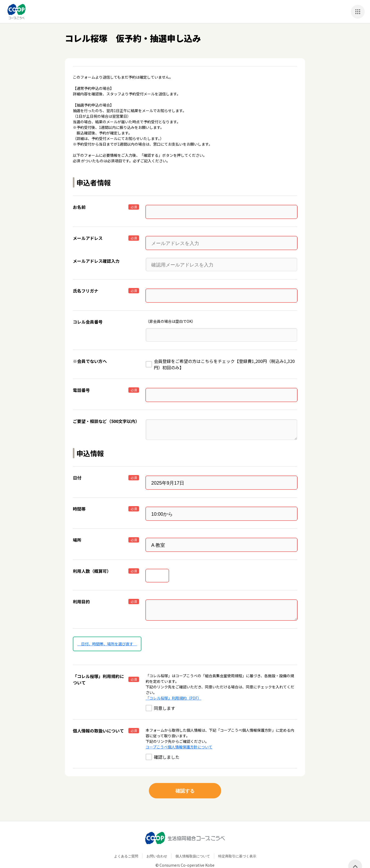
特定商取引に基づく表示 (237, 843)
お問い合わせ (157, 843)
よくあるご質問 (126, 843)
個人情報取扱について (193, 843)
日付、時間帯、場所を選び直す (107, 630)
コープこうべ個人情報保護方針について (179, 734)
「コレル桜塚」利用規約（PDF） (173, 685)
